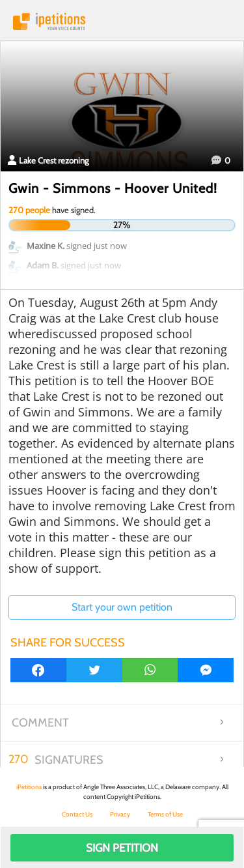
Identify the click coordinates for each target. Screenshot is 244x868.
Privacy (120, 814)
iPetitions (122, 22)
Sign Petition (122, 848)
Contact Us (77, 814)
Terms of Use (165, 814)
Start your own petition (122, 607)
